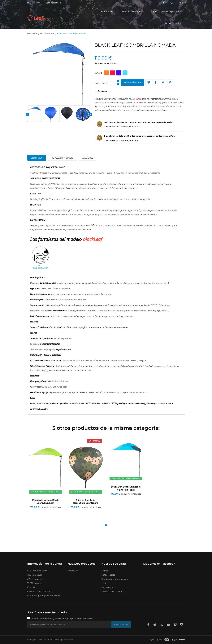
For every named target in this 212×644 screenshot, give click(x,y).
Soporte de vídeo (173, 23)
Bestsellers (73, 571)
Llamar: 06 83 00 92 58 (39, 592)
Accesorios (88, 158)
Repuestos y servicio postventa (166, 12)
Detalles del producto (62, 158)
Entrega (106, 571)
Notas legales (108, 575)
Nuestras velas (106, 12)
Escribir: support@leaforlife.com (43, 596)
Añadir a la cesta (132, 82)
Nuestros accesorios (132, 12)
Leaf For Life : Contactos (114, 592)
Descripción (37, 158)
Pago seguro (108, 587)
